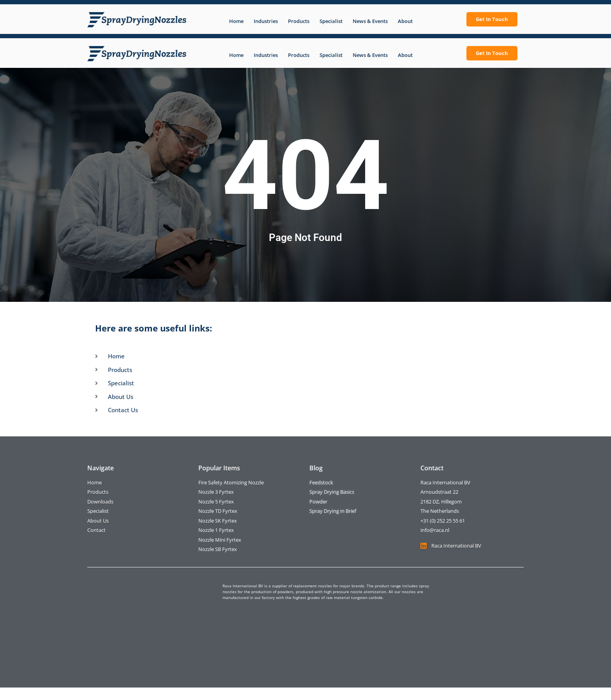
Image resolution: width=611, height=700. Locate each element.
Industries (266, 21)
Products (299, 21)
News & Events (370, 21)
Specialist (331, 21)
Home (236, 21)
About (405, 21)
